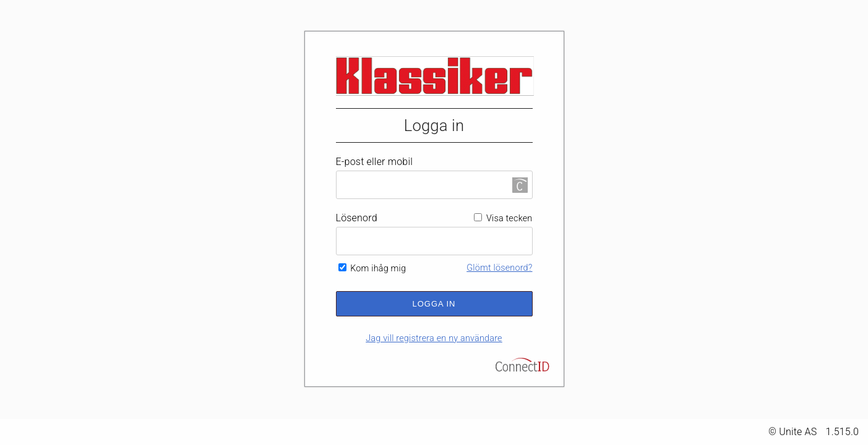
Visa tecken (503, 218)
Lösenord (357, 218)
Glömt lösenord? (499, 268)
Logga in (434, 304)
